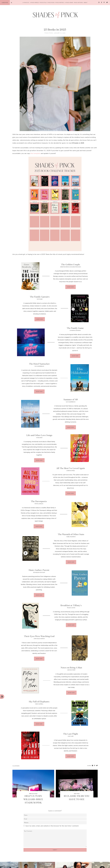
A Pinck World (34, 3)
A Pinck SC (26, 3)
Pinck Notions (78, 3)
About (86, 3)
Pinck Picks (51, 3)
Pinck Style (43, 3)
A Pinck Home (69, 3)
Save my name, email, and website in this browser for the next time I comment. (52, 826)
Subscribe (5, 3)
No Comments (16, 766)
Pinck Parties (60, 3)
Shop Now (71, 287)
